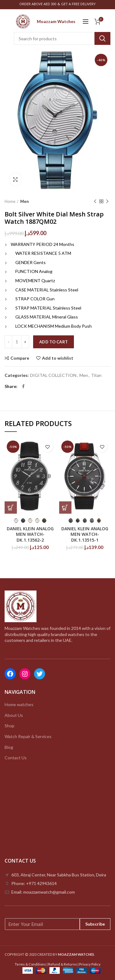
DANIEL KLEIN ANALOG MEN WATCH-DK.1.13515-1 (85, 534)
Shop (10, 726)
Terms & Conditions (30, 964)
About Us (14, 715)
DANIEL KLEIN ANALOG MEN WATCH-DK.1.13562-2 (30, 534)
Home (10, 201)
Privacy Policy (90, 964)
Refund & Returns (63, 964)
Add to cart (54, 342)
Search (102, 38)
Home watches (19, 704)
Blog (9, 747)
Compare (20, 358)
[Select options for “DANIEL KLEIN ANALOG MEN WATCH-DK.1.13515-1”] (65, 508)
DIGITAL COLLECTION (53, 375)
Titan (96, 375)
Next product (107, 202)
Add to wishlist (58, 358)
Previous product (95, 202)
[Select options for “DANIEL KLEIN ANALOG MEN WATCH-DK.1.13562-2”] (11, 508)
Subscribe (95, 924)
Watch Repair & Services (28, 736)
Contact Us (16, 758)
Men (25, 201)
